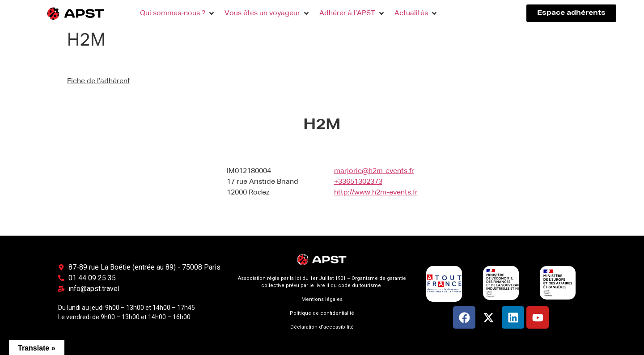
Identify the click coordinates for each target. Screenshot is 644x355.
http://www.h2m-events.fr (376, 193)
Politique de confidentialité (322, 313)
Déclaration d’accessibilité (322, 327)
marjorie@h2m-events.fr (374, 171)
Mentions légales (322, 299)
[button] (178, 13)
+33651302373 (358, 182)
